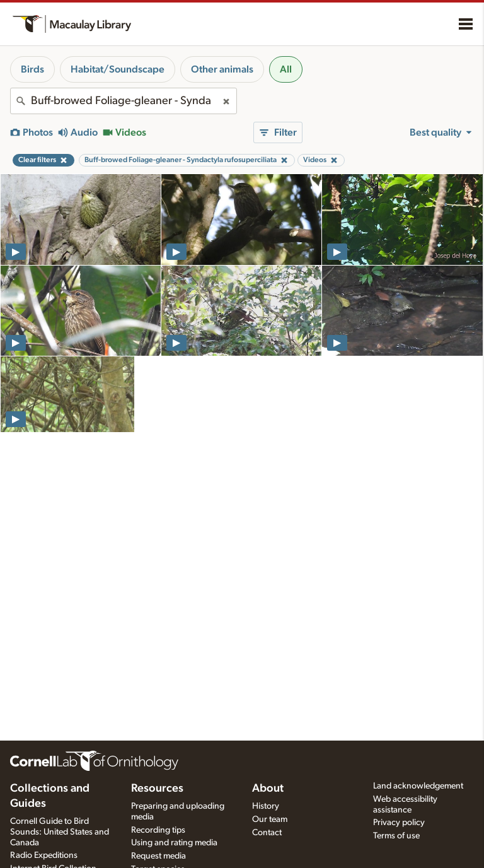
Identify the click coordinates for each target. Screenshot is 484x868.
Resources (157, 789)
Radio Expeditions (44, 855)
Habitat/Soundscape (118, 69)
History (266, 806)
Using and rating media (174, 843)
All (286, 69)
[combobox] (124, 101)
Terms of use (396, 836)
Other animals (222, 69)
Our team (270, 819)
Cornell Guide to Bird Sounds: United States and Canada (60, 832)
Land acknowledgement (418, 786)
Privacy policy (399, 823)
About (268, 789)
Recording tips (158, 830)
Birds (32, 69)
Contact (267, 833)
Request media (158, 856)
